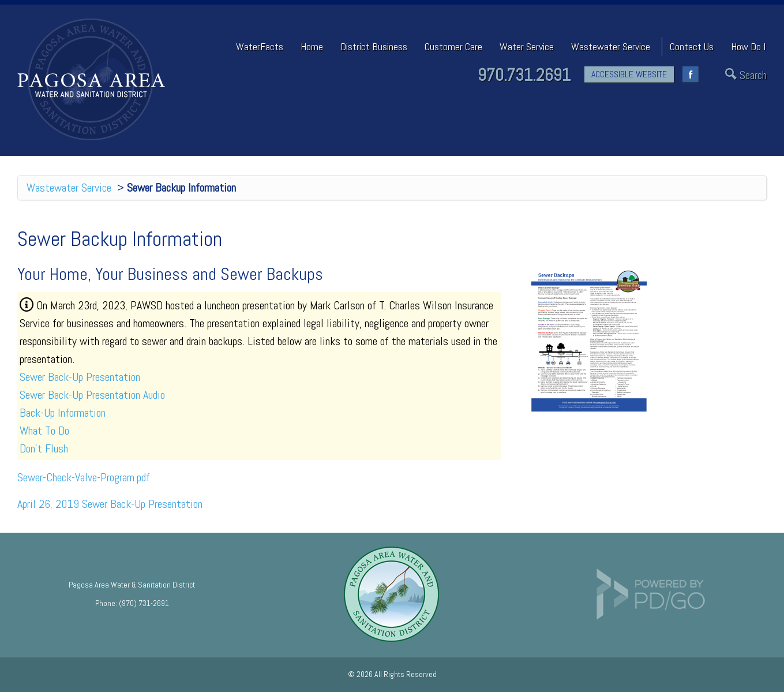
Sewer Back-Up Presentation (80, 377)
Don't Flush (44, 448)
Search (753, 75)
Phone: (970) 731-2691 (132, 603)
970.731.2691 (524, 75)
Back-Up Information (63, 413)
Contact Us (692, 46)
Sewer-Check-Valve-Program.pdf (84, 477)
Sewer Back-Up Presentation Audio (92, 395)
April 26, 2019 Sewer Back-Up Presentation (110, 504)
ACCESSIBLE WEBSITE (629, 74)
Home (312, 46)
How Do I (748, 46)
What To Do (44, 431)
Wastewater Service (69, 188)
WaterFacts (260, 46)
